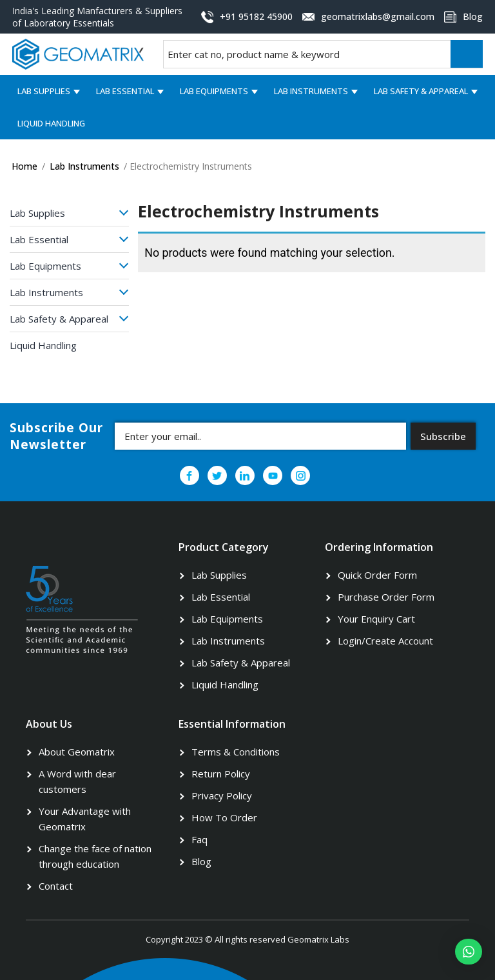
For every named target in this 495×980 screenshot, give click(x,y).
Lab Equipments (214, 91)
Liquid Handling (51, 123)
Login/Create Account (385, 641)
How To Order (224, 817)
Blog (201, 861)
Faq (199, 839)
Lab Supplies (44, 91)
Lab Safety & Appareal (421, 91)
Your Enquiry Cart (376, 619)
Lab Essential (125, 91)
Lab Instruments (311, 91)
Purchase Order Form (386, 597)
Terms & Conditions (236, 752)
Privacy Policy (222, 795)
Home (24, 166)
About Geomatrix (77, 752)
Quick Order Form (377, 575)
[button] (469, 952)
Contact (56, 886)
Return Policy (221, 774)
